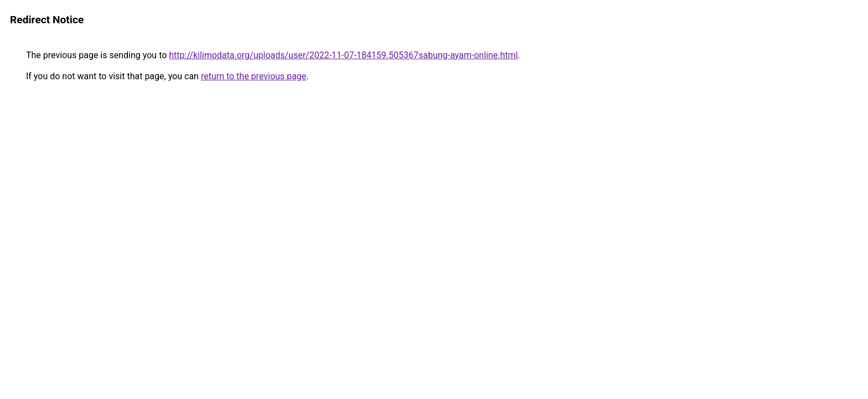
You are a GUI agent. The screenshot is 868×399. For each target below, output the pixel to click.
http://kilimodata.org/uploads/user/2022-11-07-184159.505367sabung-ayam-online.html (343, 55)
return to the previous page (254, 76)
